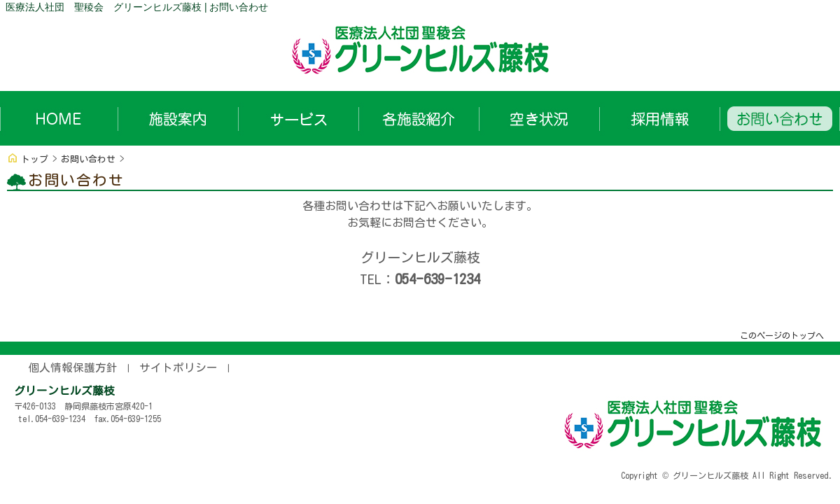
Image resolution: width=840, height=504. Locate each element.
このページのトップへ (782, 335)
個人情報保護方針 (73, 367)
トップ (35, 159)
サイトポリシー (178, 367)
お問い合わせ (88, 159)
